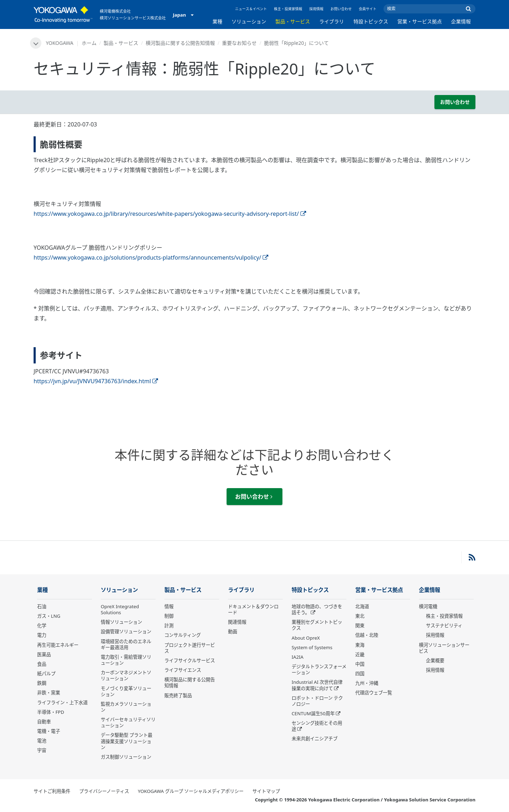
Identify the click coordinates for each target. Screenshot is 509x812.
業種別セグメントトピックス (317, 625)
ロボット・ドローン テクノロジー (317, 701)
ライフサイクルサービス (190, 660)
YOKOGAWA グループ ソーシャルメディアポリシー (191, 791)
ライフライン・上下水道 (62, 703)
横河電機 (428, 606)
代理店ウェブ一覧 (374, 693)
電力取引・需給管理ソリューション (126, 660)
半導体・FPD (51, 712)
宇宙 (42, 750)
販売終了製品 (178, 695)
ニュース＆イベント (251, 9)
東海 (360, 645)
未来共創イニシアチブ (315, 739)
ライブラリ (332, 21)
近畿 (360, 654)
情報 (169, 606)
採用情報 (316, 9)
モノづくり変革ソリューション (126, 691)
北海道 (362, 606)
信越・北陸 (367, 635)
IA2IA (297, 657)
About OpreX (306, 638)
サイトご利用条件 (52, 791)
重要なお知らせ (239, 43)
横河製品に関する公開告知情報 (180, 43)
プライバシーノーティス (104, 791)
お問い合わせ (341, 9)
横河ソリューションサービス (444, 648)
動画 (233, 632)
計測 (169, 626)
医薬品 (44, 654)
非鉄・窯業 (49, 693)
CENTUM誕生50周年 (313, 713)
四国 (360, 674)
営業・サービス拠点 (420, 21)
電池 (42, 741)
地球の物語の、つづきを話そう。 (317, 609)
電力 (42, 635)
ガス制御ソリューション (126, 757)
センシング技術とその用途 (317, 726)
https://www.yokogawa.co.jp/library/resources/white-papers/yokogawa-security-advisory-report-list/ (170, 214)
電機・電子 (49, 731)
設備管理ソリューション (126, 632)
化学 (42, 626)
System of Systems (312, 647)
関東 (360, 626)
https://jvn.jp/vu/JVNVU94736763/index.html (96, 381)
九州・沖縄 (367, 683)
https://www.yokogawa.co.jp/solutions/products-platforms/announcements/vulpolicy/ (151, 257)
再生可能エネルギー (58, 645)
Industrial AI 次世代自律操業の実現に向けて (317, 685)
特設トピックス (371, 21)
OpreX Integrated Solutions (120, 609)
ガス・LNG (49, 616)
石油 (42, 606)
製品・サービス (293, 21)
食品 (42, 664)
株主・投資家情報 (288, 9)
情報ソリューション (121, 622)
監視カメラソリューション (126, 707)
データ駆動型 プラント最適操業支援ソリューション (127, 741)
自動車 (44, 722)
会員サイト (368, 9)
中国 (360, 664)
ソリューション (249, 21)
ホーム (89, 43)
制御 (169, 616)
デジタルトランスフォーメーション (319, 669)
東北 (360, 616)
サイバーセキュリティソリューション (128, 722)
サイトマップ (266, 791)
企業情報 (461, 21)
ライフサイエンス (183, 670)
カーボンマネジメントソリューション (126, 675)
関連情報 (237, 622)
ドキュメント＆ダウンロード (253, 609)
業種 (217, 21)
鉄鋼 (42, 683)
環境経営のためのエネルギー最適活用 (126, 644)
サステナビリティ (444, 626)
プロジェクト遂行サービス (190, 648)
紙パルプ (46, 674)
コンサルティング (183, 635)
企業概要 (435, 660)
